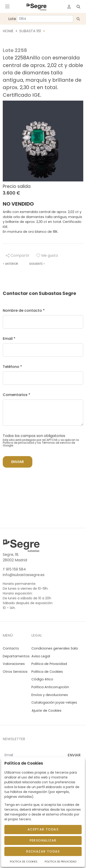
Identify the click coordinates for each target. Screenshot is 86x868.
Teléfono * (12, 367)
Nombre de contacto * (24, 310)
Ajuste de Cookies (47, 711)
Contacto (11, 648)
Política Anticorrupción (50, 687)
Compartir (18, 255)
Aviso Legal (41, 656)
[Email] (33, 755)
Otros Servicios (15, 672)
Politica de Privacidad (49, 664)
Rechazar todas (43, 851)
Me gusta (47, 255)
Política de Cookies (24, 862)
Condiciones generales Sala (55, 648)
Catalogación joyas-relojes (54, 702)
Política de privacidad (18, 443)
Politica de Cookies (47, 672)
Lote (12, 19)
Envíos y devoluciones (50, 695)
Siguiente (37, 264)
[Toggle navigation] (7, 6)
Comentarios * (17, 395)
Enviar (18, 462)
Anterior (10, 264)
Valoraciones (14, 664)
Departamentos (16, 656)
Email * (9, 339)
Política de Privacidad (61, 862)
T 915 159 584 (14, 569)
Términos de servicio (56, 443)
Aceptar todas (43, 829)
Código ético (42, 679)
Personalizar (43, 840)
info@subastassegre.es (24, 575)
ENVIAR (74, 755)
